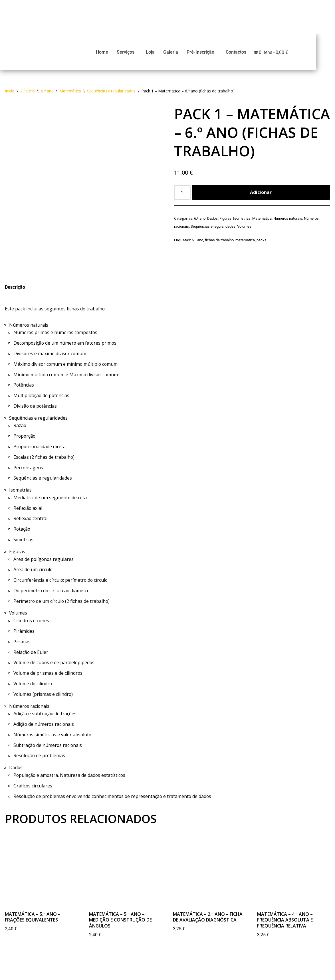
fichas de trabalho (219, 242)
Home (113, 53)
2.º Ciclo (28, 94)
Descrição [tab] (15, 290)
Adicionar (261, 195)
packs (262, 242)
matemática (245, 242)
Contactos (247, 53)
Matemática (70, 94)
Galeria (182, 53)
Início (10, 94)
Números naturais (288, 221)
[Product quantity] (182, 195)
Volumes (244, 229)
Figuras (225, 221)
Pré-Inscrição (212, 53)
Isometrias (242, 221)
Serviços (137, 53)
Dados (212, 221)
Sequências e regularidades (111, 94)
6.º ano (47, 94)
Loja (161, 53)
